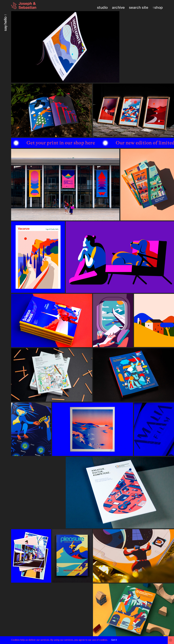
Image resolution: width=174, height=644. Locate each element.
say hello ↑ (5, 23)
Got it (114, 640)
